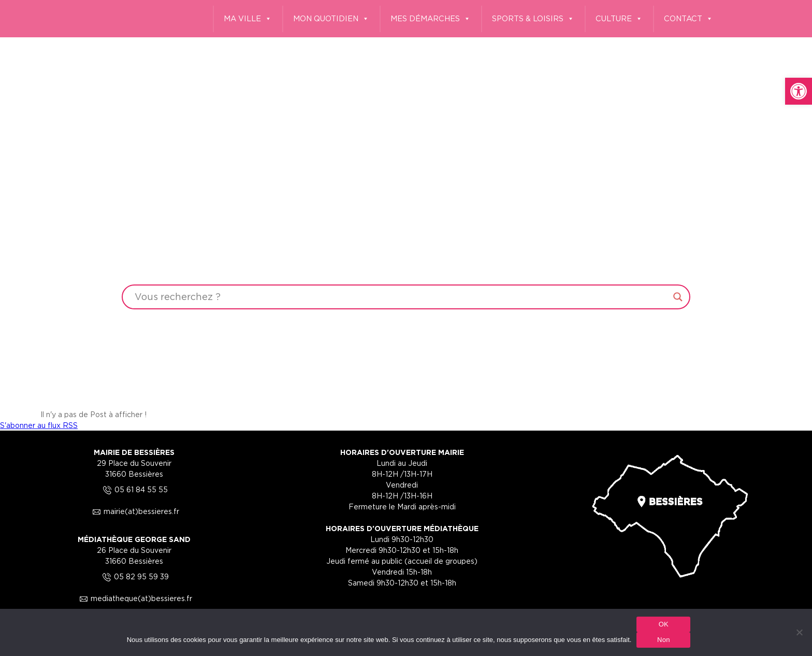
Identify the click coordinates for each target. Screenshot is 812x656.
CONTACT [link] (688, 19)
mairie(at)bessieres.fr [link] (134, 511)
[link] (799, 91)
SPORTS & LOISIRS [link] (533, 19)
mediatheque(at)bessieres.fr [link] (134, 598)
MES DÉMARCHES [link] (431, 19)
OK (664, 624)
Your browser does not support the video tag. (406, 203)
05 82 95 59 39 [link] (134, 576)
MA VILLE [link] (248, 19)
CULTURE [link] (619, 19)
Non (664, 640)
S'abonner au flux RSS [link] (39, 425)
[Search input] (401, 297)
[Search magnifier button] (678, 297)
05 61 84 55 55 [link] (134, 489)
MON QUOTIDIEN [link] (331, 19)
